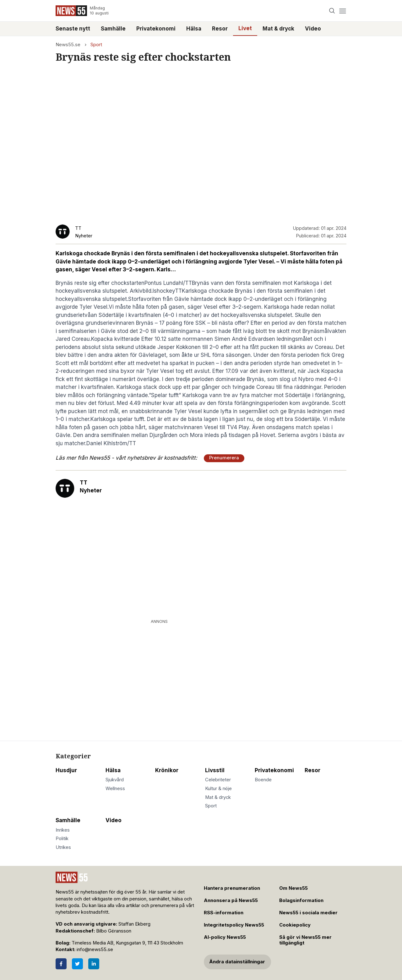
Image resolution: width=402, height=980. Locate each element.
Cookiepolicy (295, 925)
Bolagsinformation (301, 900)
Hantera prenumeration (232, 888)
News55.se (68, 45)
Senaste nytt (73, 29)
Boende (263, 780)
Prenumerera (224, 458)
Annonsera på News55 (231, 900)
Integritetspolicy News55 (234, 925)
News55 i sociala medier (308, 913)
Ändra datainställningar (237, 962)
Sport (96, 45)
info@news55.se (95, 950)
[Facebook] (61, 964)
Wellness (115, 789)
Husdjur (66, 770)
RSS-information (224, 913)
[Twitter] (77, 964)
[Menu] (342, 11)
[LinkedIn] (94, 964)
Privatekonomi (156, 29)
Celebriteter (218, 780)
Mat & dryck (278, 29)
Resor (220, 29)
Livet (245, 28)
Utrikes (63, 847)
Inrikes (63, 830)
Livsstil (215, 770)
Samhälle (113, 29)
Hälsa (194, 29)
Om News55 (293, 888)
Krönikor (167, 770)
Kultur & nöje (218, 789)
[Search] (332, 11)
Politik (62, 839)
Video (313, 29)
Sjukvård (115, 780)
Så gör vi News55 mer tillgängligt (305, 940)
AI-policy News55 (225, 937)
